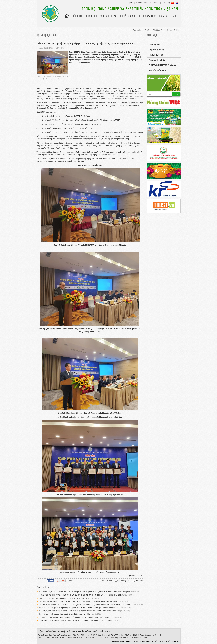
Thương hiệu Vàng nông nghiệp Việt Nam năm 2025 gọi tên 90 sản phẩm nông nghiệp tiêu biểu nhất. (78, 601)
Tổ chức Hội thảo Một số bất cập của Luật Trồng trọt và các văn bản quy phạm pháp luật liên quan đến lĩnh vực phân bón (86, 605)
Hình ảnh (148, 3)
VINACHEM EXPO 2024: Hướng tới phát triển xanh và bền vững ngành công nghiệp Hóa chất (76, 617)
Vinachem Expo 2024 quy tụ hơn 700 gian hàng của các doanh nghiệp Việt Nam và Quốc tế (75, 620)
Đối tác (139, 3)
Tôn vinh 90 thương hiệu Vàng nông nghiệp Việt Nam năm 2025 (64, 598)
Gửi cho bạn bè (123, 581)
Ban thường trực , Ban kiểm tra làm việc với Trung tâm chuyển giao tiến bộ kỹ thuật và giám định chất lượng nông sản (85, 592)
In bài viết (139, 581)
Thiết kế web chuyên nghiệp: (161, 641)
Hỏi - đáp (158, 3)
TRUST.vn (175, 641)
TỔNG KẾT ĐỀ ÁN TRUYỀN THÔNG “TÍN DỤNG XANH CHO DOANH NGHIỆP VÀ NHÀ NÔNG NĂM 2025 (81, 595)
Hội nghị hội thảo (172, 30)
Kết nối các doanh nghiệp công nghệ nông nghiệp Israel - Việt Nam (65, 614)
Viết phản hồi (107, 581)
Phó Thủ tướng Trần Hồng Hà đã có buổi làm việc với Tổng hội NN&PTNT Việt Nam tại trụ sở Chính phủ (80, 611)
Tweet (71, 581)
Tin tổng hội (158, 30)
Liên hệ (167, 3)
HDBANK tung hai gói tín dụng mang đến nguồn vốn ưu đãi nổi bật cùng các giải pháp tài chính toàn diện (80, 608)
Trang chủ (129, 3)
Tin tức (147, 30)
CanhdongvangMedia (142, 641)
